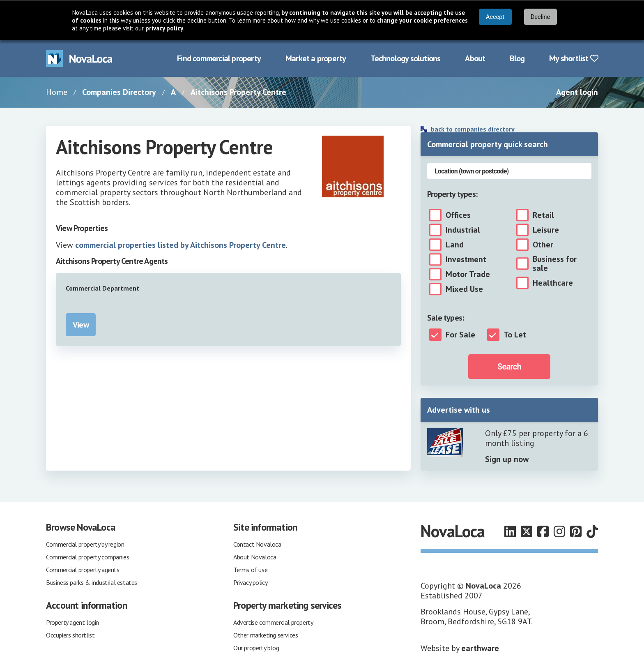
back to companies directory (473, 129)
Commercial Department (102, 288)
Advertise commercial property (273, 622)
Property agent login (72, 622)
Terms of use (250, 570)
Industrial (463, 230)
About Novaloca (255, 557)
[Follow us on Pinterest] (576, 531)
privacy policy (164, 28)
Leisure (546, 230)
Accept (495, 17)
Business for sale (555, 263)
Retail (543, 215)
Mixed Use (464, 289)
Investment (466, 259)
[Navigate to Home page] (79, 59)
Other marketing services (266, 635)
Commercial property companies (87, 557)
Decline (540, 17)
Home (57, 92)
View (81, 325)
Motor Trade (468, 274)
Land (455, 245)
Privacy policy (250, 582)
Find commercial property (219, 58)
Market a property (316, 58)
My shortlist (574, 58)
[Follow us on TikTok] (592, 531)
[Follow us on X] (527, 531)
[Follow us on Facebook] (543, 531)
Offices (458, 215)
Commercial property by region (85, 544)
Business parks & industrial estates (92, 582)
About (475, 58)
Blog (517, 58)
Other (543, 245)
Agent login (577, 92)
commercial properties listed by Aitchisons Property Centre (181, 245)
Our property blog (256, 648)
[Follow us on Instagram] (559, 531)
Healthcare (553, 283)
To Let (515, 335)
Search (509, 367)
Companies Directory (119, 92)
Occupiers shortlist (70, 635)
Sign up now (507, 459)
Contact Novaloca (257, 544)
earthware (480, 648)
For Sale (460, 335)
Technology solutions (405, 58)
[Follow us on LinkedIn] (510, 531)
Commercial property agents (83, 570)
